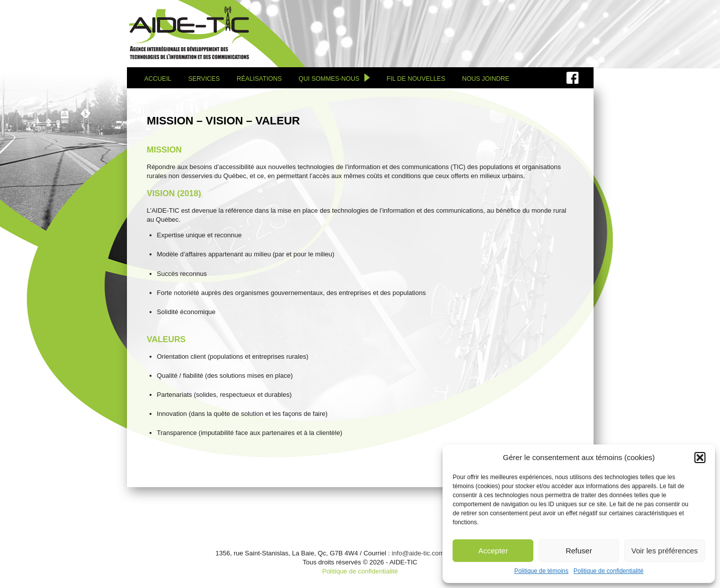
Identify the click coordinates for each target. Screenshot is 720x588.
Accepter (493, 551)
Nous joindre (486, 79)
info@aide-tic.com (418, 553)
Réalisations (259, 79)
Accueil (158, 79)
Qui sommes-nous (329, 79)
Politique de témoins (541, 571)
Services (204, 79)
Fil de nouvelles (416, 79)
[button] (700, 458)
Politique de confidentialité (608, 571)
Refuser (579, 551)
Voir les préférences (665, 551)
